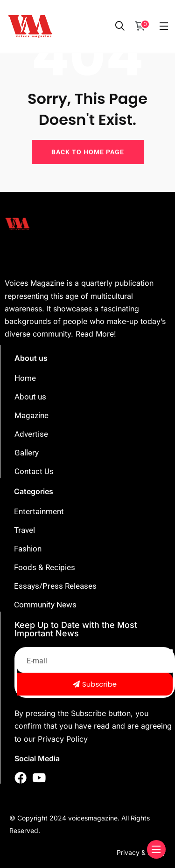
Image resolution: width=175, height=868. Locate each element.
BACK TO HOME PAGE (88, 152)
